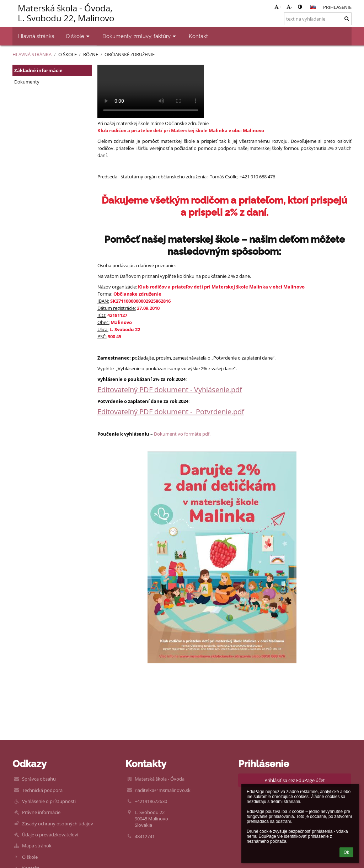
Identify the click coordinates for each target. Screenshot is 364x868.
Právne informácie (41, 812)
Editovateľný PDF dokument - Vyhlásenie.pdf (170, 390)
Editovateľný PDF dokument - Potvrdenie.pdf (171, 412)
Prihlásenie (337, 7)
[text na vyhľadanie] (318, 19)
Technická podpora (42, 790)
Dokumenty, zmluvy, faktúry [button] (140, 36)
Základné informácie (38, 70)
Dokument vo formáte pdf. (182, 434)
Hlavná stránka (32, 54)
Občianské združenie (130, 54)
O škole (30, 857)
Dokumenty (27, 82)
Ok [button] (346, 852)
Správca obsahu (39, 779)
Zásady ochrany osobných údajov (58, 824)
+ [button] (278, 7)
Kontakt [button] (198, 36)
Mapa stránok (37, 846)
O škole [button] (78, 36)
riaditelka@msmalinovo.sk (163, 790)
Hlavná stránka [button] (36, 36)
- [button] (289, 7)
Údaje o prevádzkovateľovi (50, 835)
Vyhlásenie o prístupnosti (49, 801)
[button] (313, 7)
